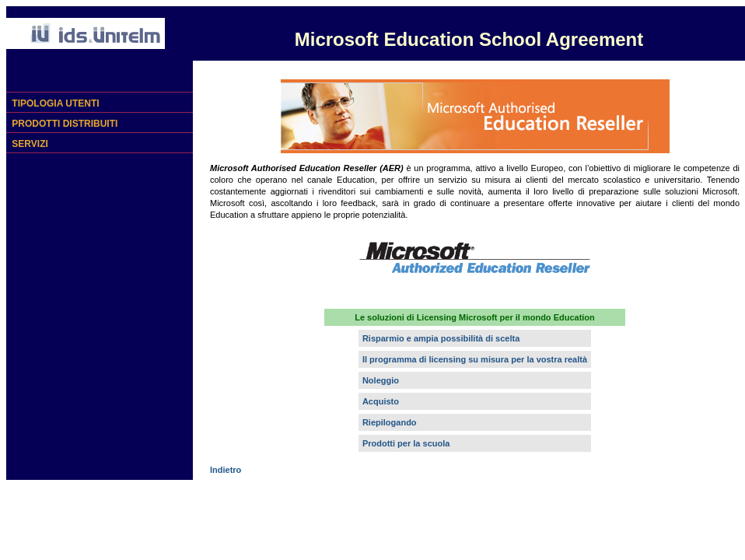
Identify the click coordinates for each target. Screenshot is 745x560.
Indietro (226, 470)
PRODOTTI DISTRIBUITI (63, 124)
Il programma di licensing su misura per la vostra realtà (475, 359)
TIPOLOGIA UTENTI (54, 103)
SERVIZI (29, 144)
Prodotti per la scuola (406, 443)
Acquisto (381, 401)
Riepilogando (390, 422)
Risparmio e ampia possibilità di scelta (441, 338)
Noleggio (381, 380)
